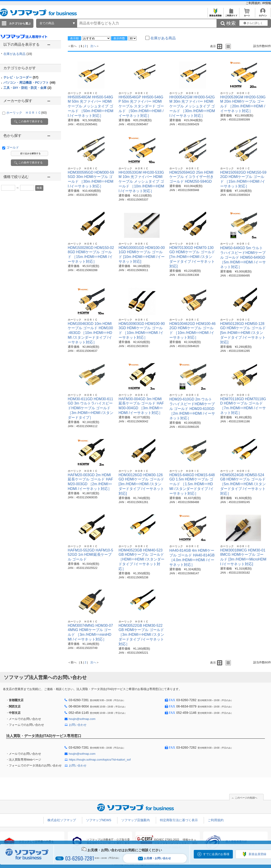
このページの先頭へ (246, 798)
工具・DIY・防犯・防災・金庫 (27, 88)
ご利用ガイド (231, 14)
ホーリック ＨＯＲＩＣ (27, 113)
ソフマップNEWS (99, 820)
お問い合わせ (78, 725)
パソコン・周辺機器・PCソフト (29, 83)
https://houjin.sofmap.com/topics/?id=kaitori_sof (100, 760)
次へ (93, 46)
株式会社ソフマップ (62, 820)
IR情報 (267, 3)
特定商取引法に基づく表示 (179, 820)
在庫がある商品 (18, 54)
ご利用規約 (253, 3)
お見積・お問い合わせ (154, 858)
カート (247, 14)
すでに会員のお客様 (216, 854)
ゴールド (13, 147)
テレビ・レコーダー (21, 77)
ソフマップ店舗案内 (135, 820)
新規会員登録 (215, 14)
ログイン (263, 14)
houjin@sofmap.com (82, 719)
